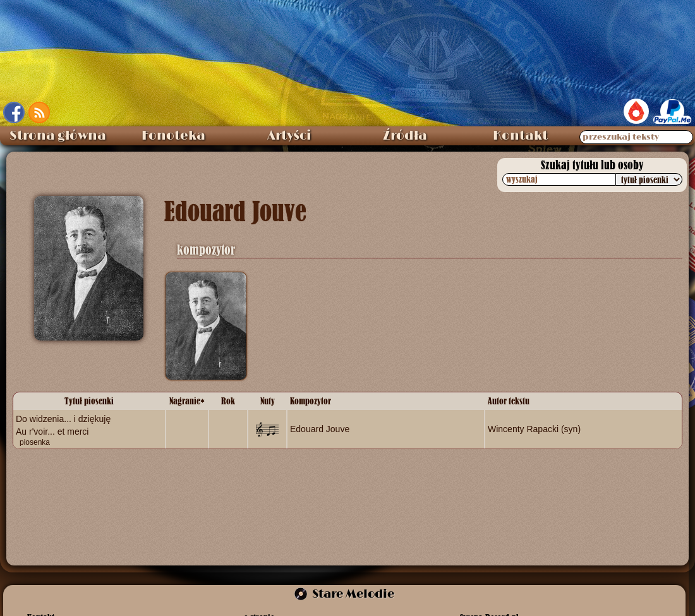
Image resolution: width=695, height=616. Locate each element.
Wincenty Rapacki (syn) (534, 429)
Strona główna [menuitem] (58, 136)
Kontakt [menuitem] (520, 136)
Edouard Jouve (320, 429)
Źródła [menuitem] (405, 136)
